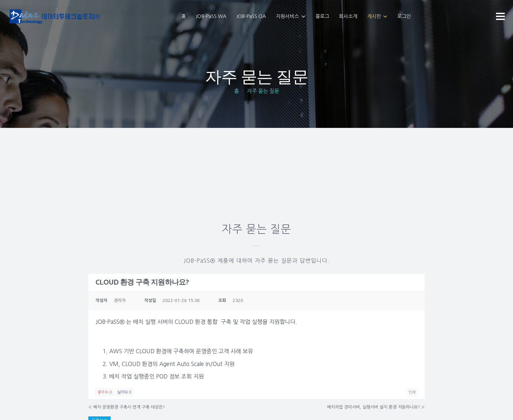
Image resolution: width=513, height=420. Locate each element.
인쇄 (412, 392)
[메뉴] (500, 16)
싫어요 (124, 392)
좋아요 (105, 392)
